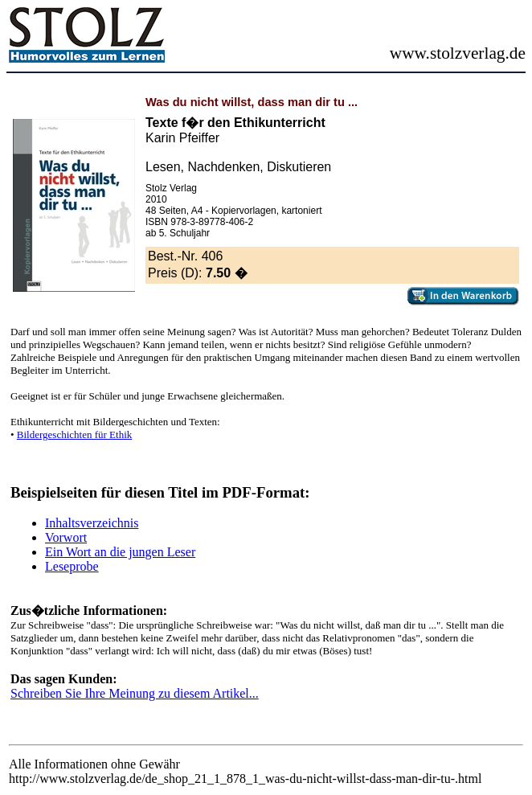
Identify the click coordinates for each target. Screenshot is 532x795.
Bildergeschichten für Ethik (74, 434)
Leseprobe (72, 566)
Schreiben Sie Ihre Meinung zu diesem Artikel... (135, 693)
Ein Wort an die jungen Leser (120, 552)
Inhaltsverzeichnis (92, 523)
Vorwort (66, 537)
